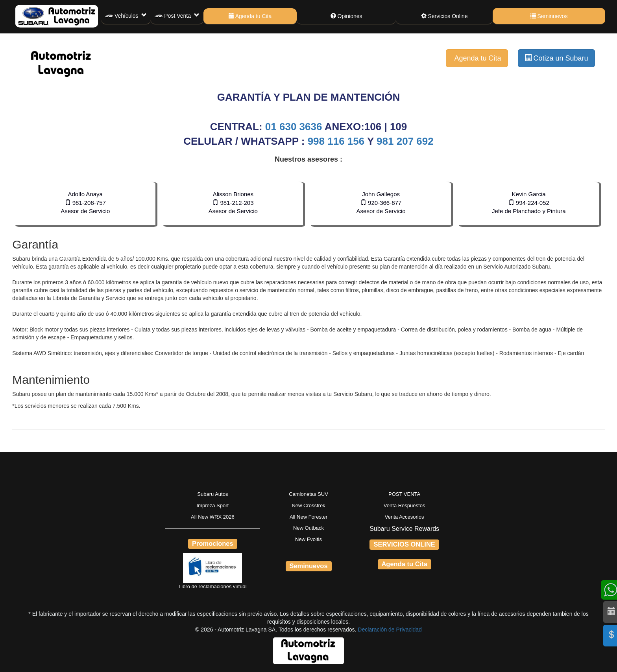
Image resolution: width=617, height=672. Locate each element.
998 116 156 (336, 141)
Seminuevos (549, 16)
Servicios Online (444, 16)
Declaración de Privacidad (390, 630)
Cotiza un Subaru (556, 58)
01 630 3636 (295, 127)
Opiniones (346, 16)
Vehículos (126, 16)
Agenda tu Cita (250, 16)
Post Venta (177, 16)
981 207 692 (405, 141)
